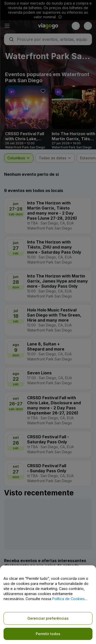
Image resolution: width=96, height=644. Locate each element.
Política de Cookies (68, 599)
